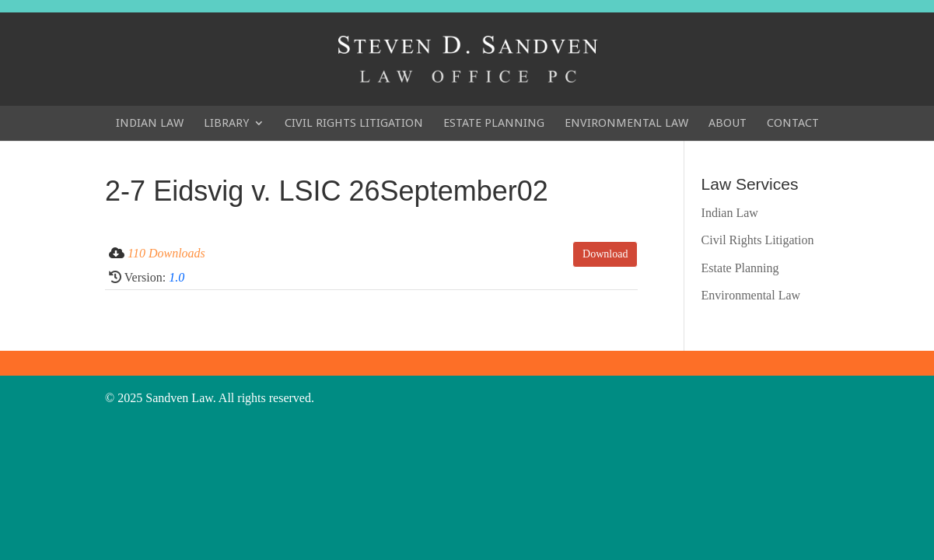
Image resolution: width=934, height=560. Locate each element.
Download (605, 254)
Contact (793, 123)
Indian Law (150, 123)
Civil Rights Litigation (354, 123)
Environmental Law (626, 123)
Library (226, 123)
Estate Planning (494, 123)
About (728, 123)
